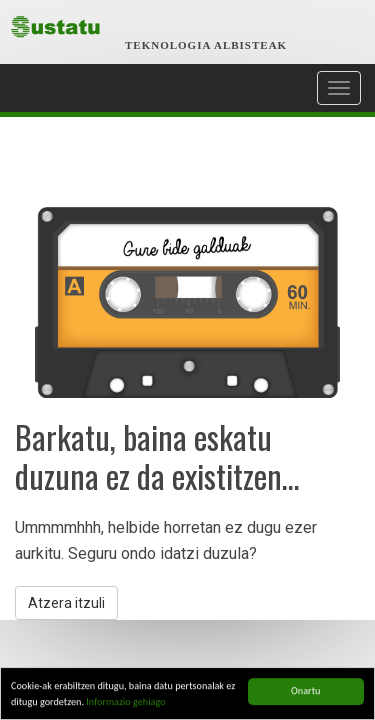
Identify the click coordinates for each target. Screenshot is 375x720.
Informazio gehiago (125, 702)
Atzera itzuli (66, 603)
